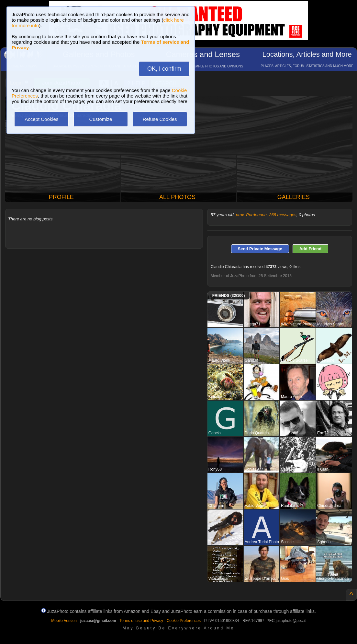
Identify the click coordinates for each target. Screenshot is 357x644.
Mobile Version (64, 621)
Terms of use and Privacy (141, 621)
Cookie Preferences (184, 621)
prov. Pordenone (251, 215)
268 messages (283, 215)
